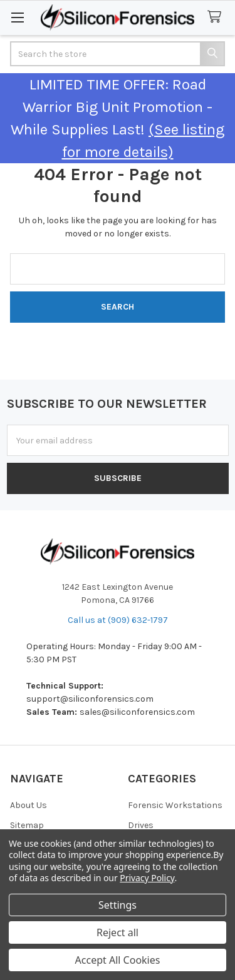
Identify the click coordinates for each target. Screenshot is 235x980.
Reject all (118, 932)
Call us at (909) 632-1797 (118, 620)
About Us (29, 805)
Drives (141, 825)
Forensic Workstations (175, 805)
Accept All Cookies (118, 960)
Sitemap (27, 825)
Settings (118, 905)
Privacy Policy (147, 878)
